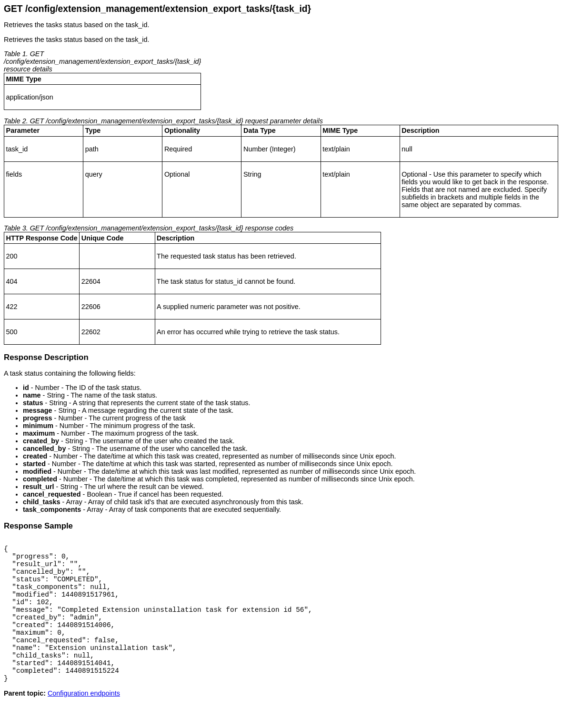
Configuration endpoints (84, 720)
